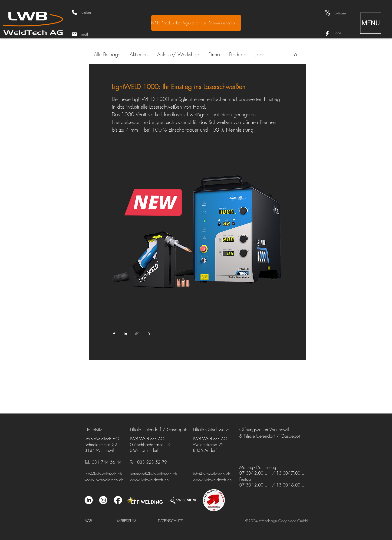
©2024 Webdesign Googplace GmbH (277, 521)
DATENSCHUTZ (170, 521)
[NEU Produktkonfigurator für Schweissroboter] (196, 23)
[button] (371, 23)
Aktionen (139, 55)
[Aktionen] (327, 13)
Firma (214, 55)
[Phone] (74, 12)
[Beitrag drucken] (148, 334)
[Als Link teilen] (137, 334)
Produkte (238, 55)
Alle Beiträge (107, 55)
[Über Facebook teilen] (114, 334)
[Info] (327, 34)
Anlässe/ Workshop (178, 55)
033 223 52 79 (152, 462)
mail (85, 34)
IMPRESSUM (126, 521)
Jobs (260, 55)
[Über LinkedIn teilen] (125, 334)
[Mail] (74, 34)
